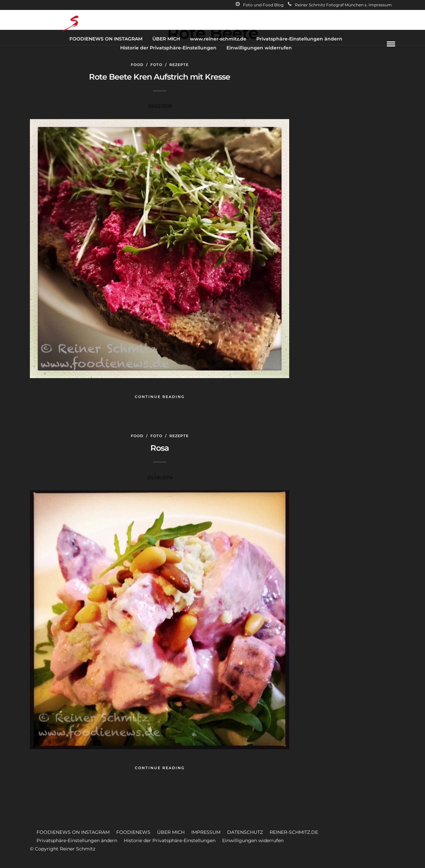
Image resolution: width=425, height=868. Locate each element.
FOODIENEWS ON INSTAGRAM (106, 39)
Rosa (160, 448)
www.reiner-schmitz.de (218, 39)
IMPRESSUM (206, 832)
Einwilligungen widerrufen (259, 48)
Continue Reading (160, 397)
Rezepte (179, 65)
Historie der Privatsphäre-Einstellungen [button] (170, 840)
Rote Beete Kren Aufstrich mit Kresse (160, 77)
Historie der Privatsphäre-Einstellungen (168, 48)
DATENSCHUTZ (245, 832)
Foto (156, 65)
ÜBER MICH (166, 39)
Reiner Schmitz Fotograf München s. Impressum (340, 5)
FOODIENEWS (133, 832)
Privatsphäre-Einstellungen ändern (299, 39)
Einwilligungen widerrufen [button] (253, 840)
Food (137, 65)
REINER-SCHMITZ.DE (294, 832)
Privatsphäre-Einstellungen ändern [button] (77, 840)
